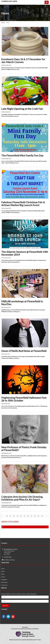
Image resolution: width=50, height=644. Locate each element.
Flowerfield (9, 1)
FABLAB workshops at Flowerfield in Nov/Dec (22, 303)
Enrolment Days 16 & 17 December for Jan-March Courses (23, 61)
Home (3, 23)
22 (14, 516)
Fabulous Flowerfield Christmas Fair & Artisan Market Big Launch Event (23, 204)
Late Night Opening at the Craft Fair (22, 109)
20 (7, 516)
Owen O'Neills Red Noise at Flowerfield (24, 351)
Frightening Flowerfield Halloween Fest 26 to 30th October (24, 399)
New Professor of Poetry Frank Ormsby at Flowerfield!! (24, 449)
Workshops (4, 582)
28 (35, 516)
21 (10, 516)
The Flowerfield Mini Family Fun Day (22, 155)
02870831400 (8, 557)
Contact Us (4, 585)
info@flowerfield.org (9, 560)
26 (28, 516)
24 (21, 516)
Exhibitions (4, 580)
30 (42, 516)
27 (31, 516)
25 (24, 516)
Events (3, 577)
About (3, 571)
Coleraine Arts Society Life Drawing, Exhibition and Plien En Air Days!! (22, 498)
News (3, 574)
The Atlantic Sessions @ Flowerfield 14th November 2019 (25, 253)
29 (38, 516)
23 (17, 516)
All (25, 527)
